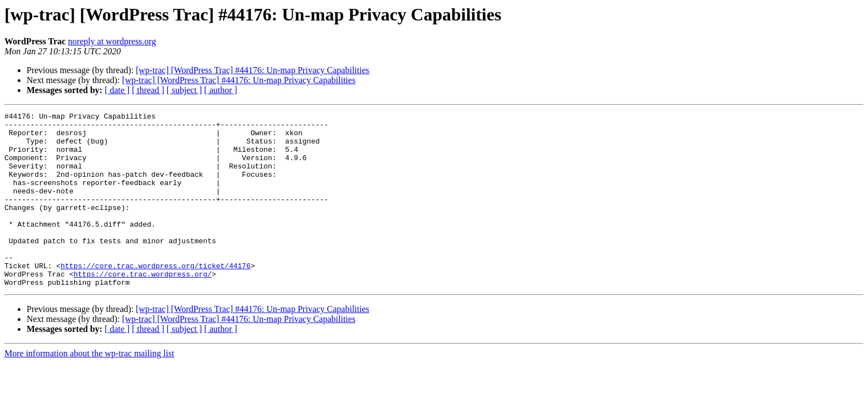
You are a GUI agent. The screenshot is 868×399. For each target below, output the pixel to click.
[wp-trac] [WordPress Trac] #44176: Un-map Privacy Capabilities (252, 70)
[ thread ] (148, 90)
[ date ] (117, 90)
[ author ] (221, 90)
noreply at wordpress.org (112, 41)
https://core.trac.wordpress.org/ (143, 307)
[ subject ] (184, 90)
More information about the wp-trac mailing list (89, 388)
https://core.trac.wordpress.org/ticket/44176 (155, 297)
